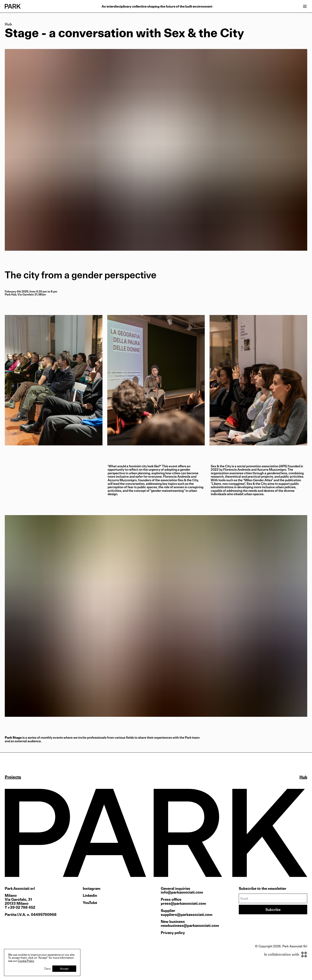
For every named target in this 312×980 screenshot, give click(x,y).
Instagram (92, 889)
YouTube (90, 903)
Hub (8, 24)
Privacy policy (173, 933)
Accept (64, 969)
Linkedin (90, 896)
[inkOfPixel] (281, 955)
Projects (13, 777)
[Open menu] (305, 6)
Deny (48, 969)
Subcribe (273, 910)
